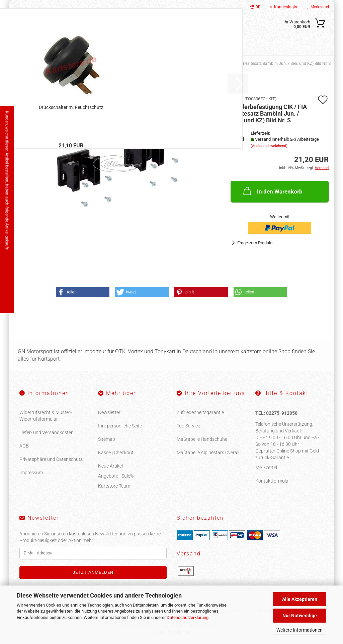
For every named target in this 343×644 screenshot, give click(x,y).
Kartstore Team (114, 486)
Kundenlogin (284, 7)
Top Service (188, 426)
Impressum (31, 473)
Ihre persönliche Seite (120, 426)
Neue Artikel (110, 466)
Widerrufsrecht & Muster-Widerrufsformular (46, 416)
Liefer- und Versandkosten (47, 432)
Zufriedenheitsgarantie (200, 412)
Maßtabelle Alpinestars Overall (208, 453)
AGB (24, 446)
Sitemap (107, 439)
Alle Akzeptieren (300, 599)
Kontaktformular (273, 481)
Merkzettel (318, 7)
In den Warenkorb (272, 191)
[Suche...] (213, 28)
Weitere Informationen (299, 630)
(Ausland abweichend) (269, 146)
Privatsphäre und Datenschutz (51, 459)
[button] (83, 292)
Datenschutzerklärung (188, 617)
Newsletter (109, 412)
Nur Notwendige (300, 616)
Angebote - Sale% (116, 476)
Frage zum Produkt (255, 243)
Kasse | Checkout (116, 453)
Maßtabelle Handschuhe (202, 439)
